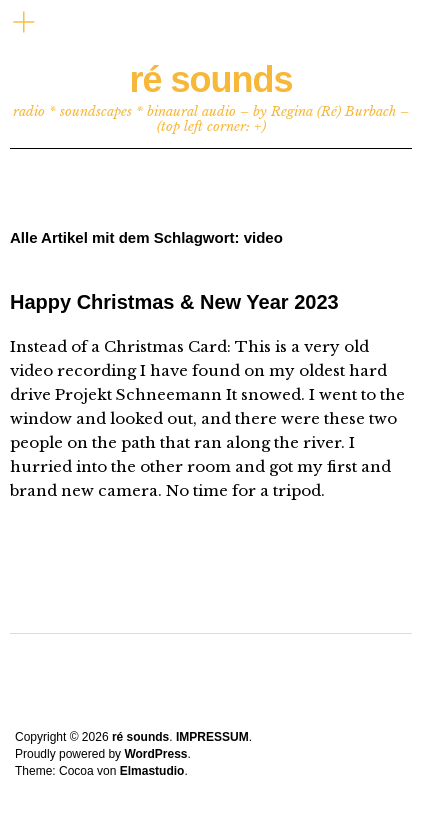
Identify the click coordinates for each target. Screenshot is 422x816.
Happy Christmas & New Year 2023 (174, 302)
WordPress (155, 754)
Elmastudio (152, 771)
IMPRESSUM (212, 737)
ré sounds (210, 79)
